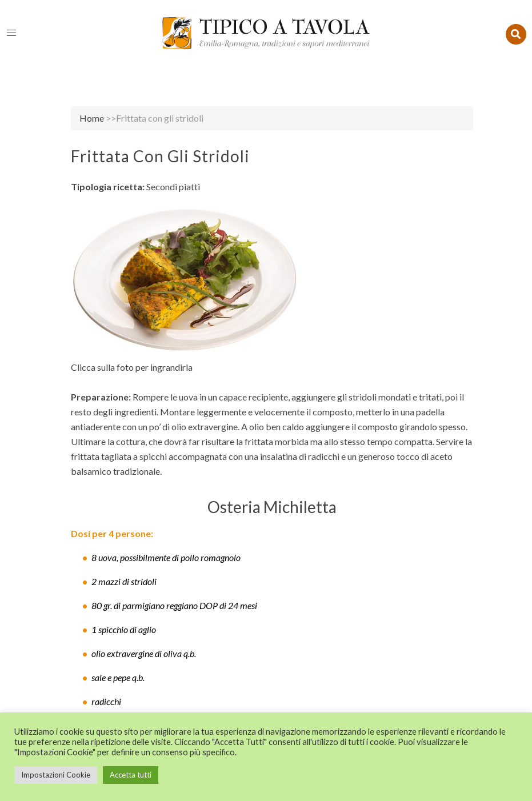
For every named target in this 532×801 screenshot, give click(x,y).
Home (92, 118)
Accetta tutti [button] (131, 775)
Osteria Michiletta (272, 507)
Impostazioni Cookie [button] (56, 775)
